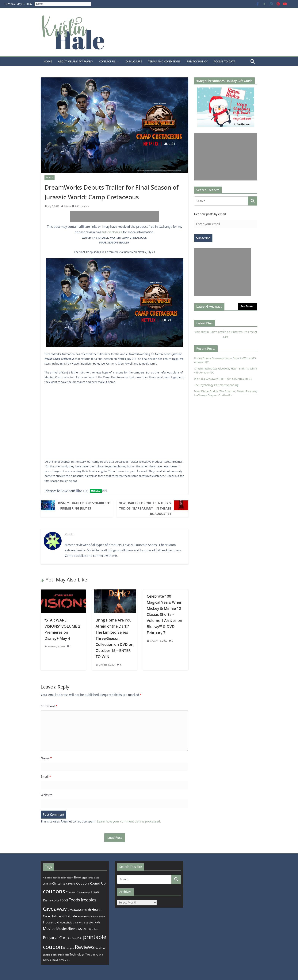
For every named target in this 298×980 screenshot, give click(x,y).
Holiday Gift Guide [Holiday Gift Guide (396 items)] (64, 916)
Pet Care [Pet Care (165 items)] (72, 938)
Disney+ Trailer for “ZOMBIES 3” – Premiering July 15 (84, 506)
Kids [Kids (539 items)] (97, 922)
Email (46, 777)
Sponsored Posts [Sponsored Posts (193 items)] (60, 955)
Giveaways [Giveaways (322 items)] (74, 910)
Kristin (67, 206)
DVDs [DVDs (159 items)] (56, 901)
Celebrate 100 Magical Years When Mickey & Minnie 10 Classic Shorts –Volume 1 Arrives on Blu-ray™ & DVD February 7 (164, 614)
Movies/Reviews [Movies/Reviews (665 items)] (69, 929)
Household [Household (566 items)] (51, 922)
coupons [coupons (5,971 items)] (54, 891)
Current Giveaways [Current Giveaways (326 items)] (78, 892)
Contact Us (107, 61)
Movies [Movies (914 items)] (49, 928)
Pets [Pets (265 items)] (80, 938)
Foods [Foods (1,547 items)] (74, 900)
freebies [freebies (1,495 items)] (88, 900)
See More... (248, 306)
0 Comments (80, 206)
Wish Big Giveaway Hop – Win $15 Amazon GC (223, 379)
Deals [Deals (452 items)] (95, 892)
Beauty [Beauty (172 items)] (70, 878)
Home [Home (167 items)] (80, 917)
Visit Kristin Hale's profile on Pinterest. (219, 332)
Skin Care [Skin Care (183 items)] (100, 948)
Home (48, 61)
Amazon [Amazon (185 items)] (47, 878)
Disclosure (134, 61)
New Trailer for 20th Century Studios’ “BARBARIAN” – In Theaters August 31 (145, 508)
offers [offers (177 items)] (86, 929)
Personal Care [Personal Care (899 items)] (55, 938)
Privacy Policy (197, 61)
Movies (50, 178)
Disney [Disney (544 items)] (48, 900)
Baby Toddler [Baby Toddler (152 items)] (59, 878)
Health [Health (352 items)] (87, 910)
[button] (118, 61)
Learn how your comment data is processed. (129, 821)
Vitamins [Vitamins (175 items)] (66, 960)
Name (46, 758)
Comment (49, 706)
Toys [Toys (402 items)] (89, 954)
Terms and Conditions (164, 61)
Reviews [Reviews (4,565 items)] (85, 947)
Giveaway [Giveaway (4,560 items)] (55, 909)
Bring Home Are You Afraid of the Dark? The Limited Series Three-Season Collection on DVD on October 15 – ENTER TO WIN (114, 638)
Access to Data (224, 61)
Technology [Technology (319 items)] (77, 954)
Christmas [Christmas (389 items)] (59, 883)
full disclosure (112, 232)
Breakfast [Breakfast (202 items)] (94, 878)
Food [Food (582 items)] (64, 900)
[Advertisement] (115, 217)
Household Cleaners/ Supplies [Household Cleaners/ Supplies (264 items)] (77, 922)
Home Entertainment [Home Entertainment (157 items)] (95, 917)
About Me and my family (75, 61)
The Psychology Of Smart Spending (216, 385)
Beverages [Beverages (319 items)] (81, 877)
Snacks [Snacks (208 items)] (47, 955)
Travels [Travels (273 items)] (56, 960)
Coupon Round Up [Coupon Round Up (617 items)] (91, 883)
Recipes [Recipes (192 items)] (70, 948)
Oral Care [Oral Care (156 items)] (94, 929)
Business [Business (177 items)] (47, 884)
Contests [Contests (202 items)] (71, 884)
